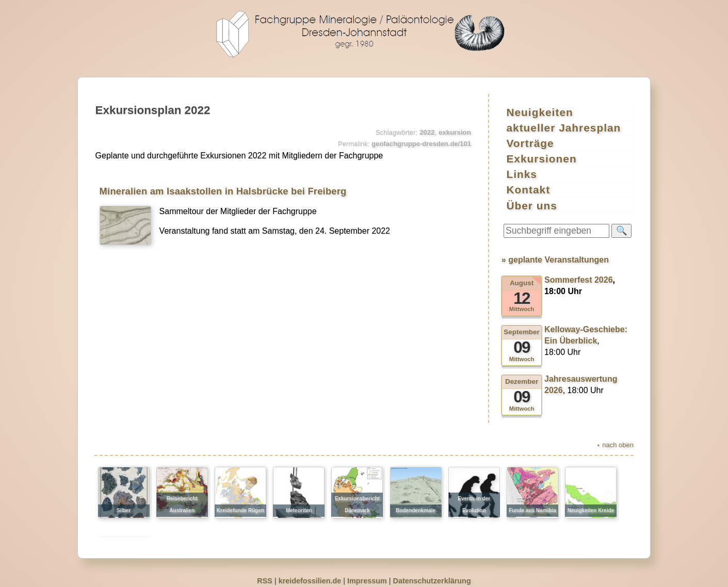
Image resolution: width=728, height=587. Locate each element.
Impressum (367, 574)
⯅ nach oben (615, 438)
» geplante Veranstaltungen (555, 252)
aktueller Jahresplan (564, 126)
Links (522, 169)
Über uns (532, 198)
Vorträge (530, 141)
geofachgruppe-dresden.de (364, 34)
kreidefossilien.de (310, 574)
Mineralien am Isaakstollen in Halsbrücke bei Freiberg (223, 191)
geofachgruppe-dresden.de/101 (421, 144)
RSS (265, 574)
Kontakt (529, 184)
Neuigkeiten (540, 112)
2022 (427, 132)
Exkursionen (542, 155)
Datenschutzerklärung (432, 574)
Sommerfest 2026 (579, 273)
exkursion (455, 132)
